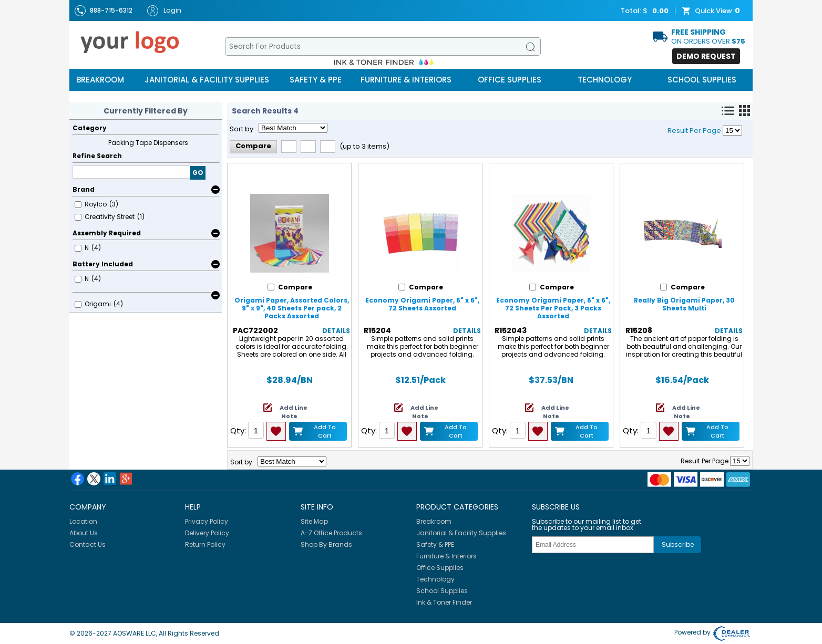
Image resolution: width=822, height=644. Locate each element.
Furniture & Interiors (406, 80)
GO (198, 173)
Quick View (712, 11)
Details (336, 331)
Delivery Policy (207, 533)
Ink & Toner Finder (444, 602)
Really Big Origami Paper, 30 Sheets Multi (684, 304)
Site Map (314, 521)
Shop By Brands (326, 544)
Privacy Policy (207, 521)
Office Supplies (510, 80)
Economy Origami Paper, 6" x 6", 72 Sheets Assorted (422, 304)
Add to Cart (325, 431)
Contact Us (88, 544)
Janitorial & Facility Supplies (207, 80)
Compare (253, 146)
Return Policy (205, 544)
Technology (605, 80)
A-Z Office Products (331, 533)
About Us (84, 533)
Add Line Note (294, 412)
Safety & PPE (316, 80)
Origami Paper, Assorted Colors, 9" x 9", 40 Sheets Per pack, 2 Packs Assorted (292, 308)
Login (164, 11)
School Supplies (702, 80)
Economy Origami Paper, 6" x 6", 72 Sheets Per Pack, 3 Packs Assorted (553, 308)
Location (83, 521)
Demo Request (706, 56)
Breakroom (100, 80)
